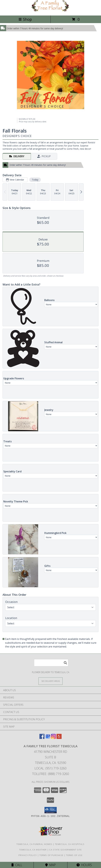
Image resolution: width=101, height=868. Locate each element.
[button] (51, 810)
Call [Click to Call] (17, 865)
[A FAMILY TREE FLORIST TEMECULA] (50, 11)
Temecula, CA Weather (33, 850)
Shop (25, 19)
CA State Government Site (65, 850)
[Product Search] (51, 663)
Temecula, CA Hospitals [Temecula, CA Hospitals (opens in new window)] (70, 844)
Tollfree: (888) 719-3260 (51, 774)
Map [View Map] (50, 865)
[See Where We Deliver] (50, 681)
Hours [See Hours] (84, 865)
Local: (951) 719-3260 (50, 768)
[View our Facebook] (42, 738)
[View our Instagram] (53, 738)
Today (35, 180)
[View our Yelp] (59, 738)
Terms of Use (74, 855)
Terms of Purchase (51, 855)
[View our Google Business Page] (48, 738)
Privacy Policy (28, 855)
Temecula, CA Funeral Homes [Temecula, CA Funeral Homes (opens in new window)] (34, 844)
